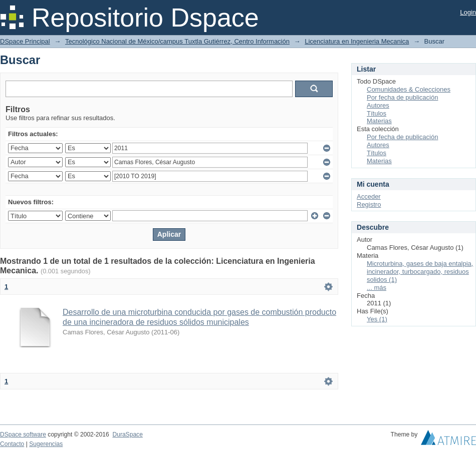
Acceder (369, 196)
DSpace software (23, 434)
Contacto (12, 444)
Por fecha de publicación (402, 97)
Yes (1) (377, 319)
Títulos (377, 113)
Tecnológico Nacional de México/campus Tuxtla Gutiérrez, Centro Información (177, 41)
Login (468, 12)
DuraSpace (127, 434)
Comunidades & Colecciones (409, 89)
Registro (369, 204)
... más (377, 288)
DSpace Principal (25, 41)
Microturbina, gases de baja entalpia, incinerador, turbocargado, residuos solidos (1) (420, 272)
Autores (378, 105)
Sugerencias (46, 444)
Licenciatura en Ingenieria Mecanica (357, 41)
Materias (379, 121)
